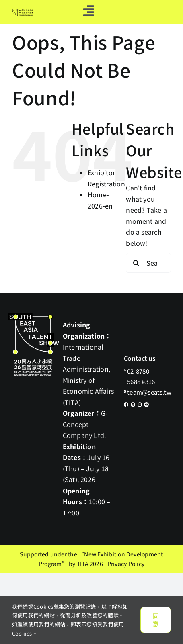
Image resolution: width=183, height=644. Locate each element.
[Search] (136, 263)
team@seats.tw (149, 392)
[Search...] (148, 263)
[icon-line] (133, 405)
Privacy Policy (126, 564)
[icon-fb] (126, 405)
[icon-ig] (140, 405)
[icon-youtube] (146, 405)
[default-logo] (23, 12)
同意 (156, 620)
